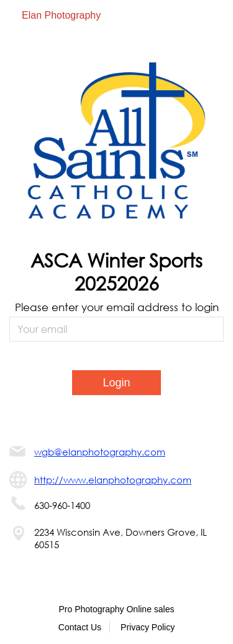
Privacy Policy (148, 627)
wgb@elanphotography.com (100, 452)
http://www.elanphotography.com (113, 480)
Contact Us (80, 627)
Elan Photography (61, 15)
